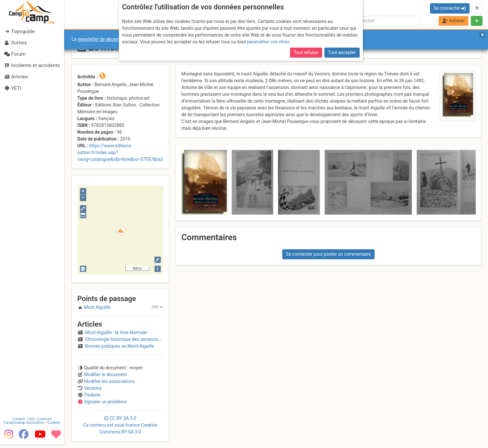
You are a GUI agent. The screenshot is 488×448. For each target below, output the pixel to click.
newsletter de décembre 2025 (108, 39)
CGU (32, 423)
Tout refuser (306, 52)
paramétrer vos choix (268, 42)
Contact (19, 423)
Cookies (54, 426)
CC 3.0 (120, 425)
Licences (45, 423)
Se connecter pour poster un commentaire (329, 254)
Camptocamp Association (24, 426)
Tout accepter (342, 52)
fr (477, 8)
